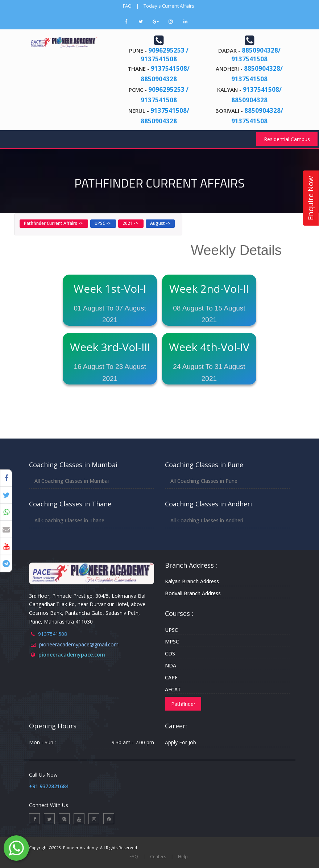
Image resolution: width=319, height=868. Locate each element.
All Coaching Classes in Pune (204, 481)
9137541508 (53, 634)
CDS (170, 653)
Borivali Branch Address (193, 593)
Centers (158, 857)
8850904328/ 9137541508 (256, 55)
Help (183, 857)
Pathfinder (183, 704)
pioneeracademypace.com (72, 655)
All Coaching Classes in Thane (69, 520)
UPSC (171, 630)
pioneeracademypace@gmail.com (79, 644)
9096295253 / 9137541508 (165, 55)
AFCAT (173, 689)
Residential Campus (287, 139)
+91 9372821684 (49, 786)
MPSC (172, 641)
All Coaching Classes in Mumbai (72, 481)
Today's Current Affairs (169, 6)
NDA (171, 665)
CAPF (171, 677)
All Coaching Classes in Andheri (207, 520)
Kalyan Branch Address (192, 581)
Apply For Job (181, 742)
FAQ (127, 6)
